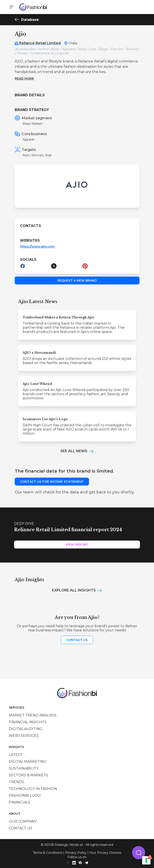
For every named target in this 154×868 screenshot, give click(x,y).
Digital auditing (26, 729)
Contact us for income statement (52, 482)
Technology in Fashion (33, 789)
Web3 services (24, 736)
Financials (20, 802)
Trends (16, 782)
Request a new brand (77, 280)
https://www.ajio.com (37, 246)
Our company (23, 821)
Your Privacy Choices (105, 853)
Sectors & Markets (28, 775)
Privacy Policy (76, 853)
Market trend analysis (33, 715)
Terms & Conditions (48, 853)
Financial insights (28, 722)
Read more (24, 79)
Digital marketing (28, 762)
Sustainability (24, 768)
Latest (16, 755)
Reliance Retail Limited (40, 43)
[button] (139, 853)
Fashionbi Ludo (25, 796)
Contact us (77, 640)
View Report (77, 545)
